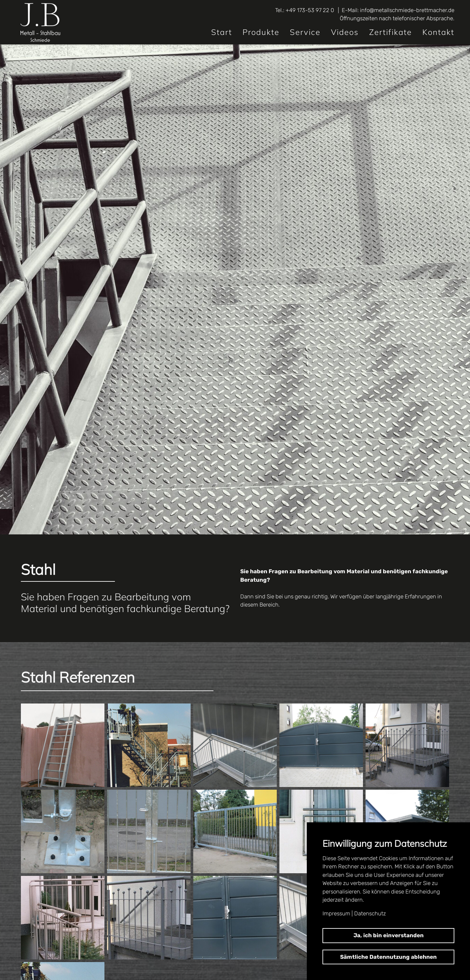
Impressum (336, 913)
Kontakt (438, 32)
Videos (345, 32)
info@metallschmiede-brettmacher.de (407, 10)
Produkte (261, 32)
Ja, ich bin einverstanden (389, 935)
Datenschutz (370, 913)
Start (222, 32)
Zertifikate (391, 32)
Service (305, 32)
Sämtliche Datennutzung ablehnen (388, 957)
